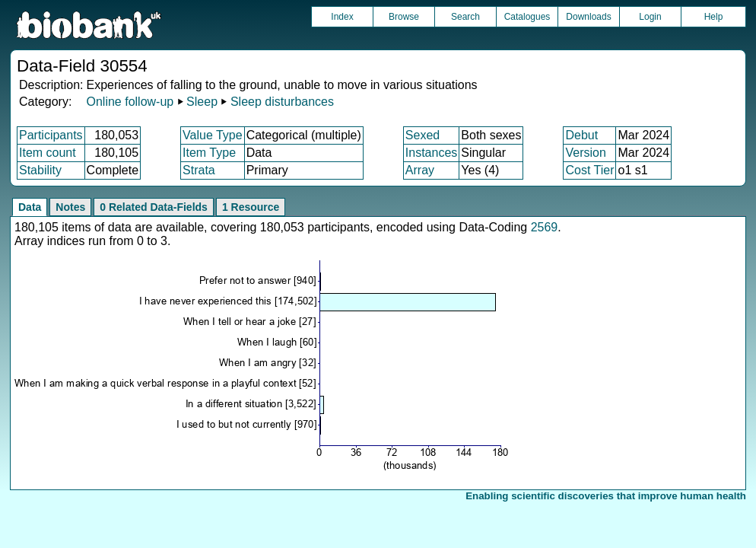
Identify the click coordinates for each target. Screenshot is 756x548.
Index (342, 17)
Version (585, 153)
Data (30, 207)
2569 (545, 227)
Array (420, 170)
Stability (40, 170)
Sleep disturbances (282, 102)
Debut (581, 135)
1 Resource (251, 207)
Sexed (422, 135)
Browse (404, 17)
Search (465, 17)
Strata (199, 170)
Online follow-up (130, 102)
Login (650, 17)
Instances (431, 153)
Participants (51, 135)
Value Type (213, 135)
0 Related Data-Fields (154, 207)
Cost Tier (589, 170)
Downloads (588, 17)
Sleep (202, 102)
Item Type (209, 153)
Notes (70, 207)
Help (714, 17)
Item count (48, 153)
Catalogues (527, 17)
